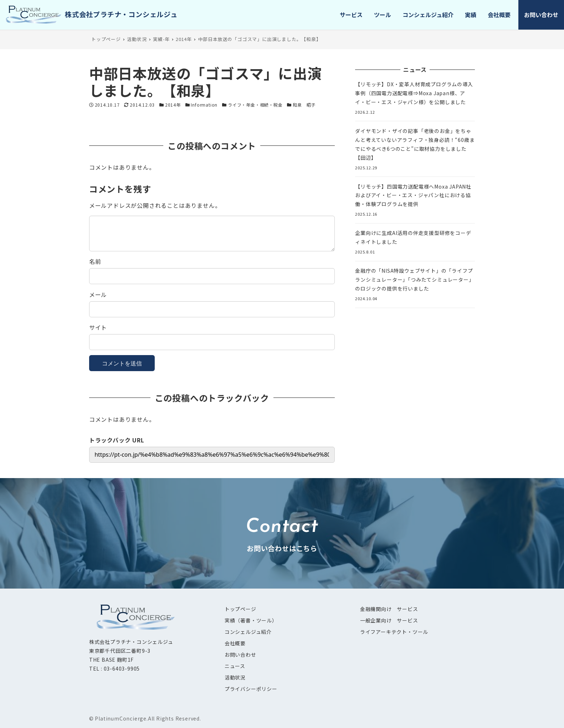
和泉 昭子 (304, 105)
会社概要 (235, 643)
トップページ (240, 609)
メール (98, 294)
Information (204, 105)
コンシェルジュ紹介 (248, 632)
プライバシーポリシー (251, 689)
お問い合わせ (240, 655)
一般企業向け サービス (389, 620)
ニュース (235, 666)
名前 (95, 261)
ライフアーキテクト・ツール (394, 632)
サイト (98, 327)
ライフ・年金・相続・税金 (255, 105)
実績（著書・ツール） (251, 620)
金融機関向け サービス (389, 609)
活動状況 (235, 677)
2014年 (173, 105)
